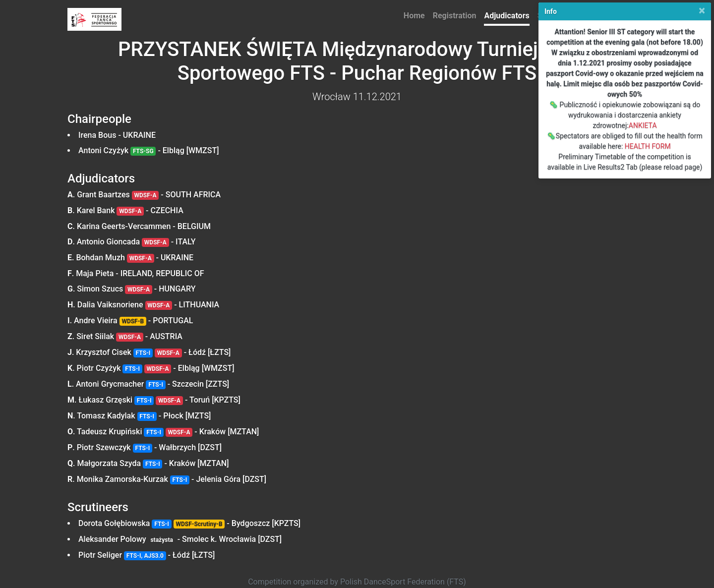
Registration (455, 16)
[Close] (702, 10)
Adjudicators (506, 16)
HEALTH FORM (648, 146)
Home (414, 16)
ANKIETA (643, 125)
